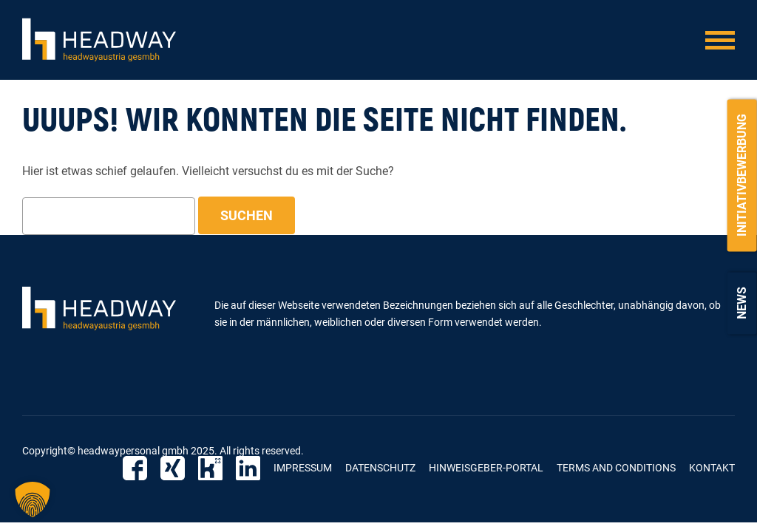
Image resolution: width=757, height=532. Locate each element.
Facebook (135, 468)
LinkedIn (248, 468)
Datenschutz (380, 468)
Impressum (303, 468)
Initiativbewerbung (742, 175)
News (742, 303)
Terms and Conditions (616, 468)
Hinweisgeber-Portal (486, 468)
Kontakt (712, 468)
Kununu (210, 468)
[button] (33, 499)
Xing (173, 468)
